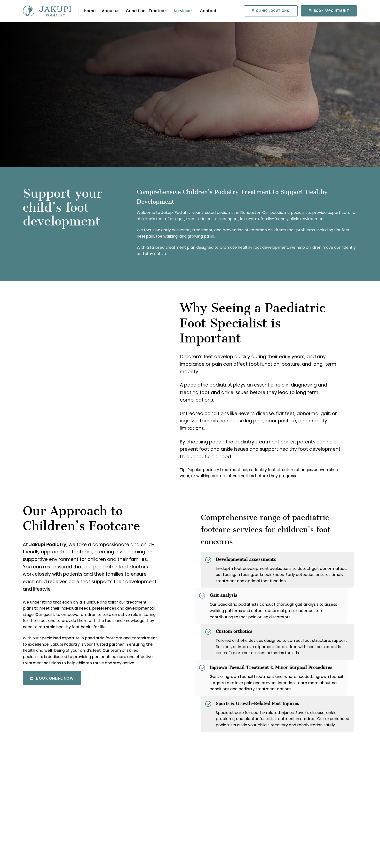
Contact (208, 11)
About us (111, 11)
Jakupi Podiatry (48, 545)
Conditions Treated (147, 11)
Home (90, 11)
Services (184, 11)
